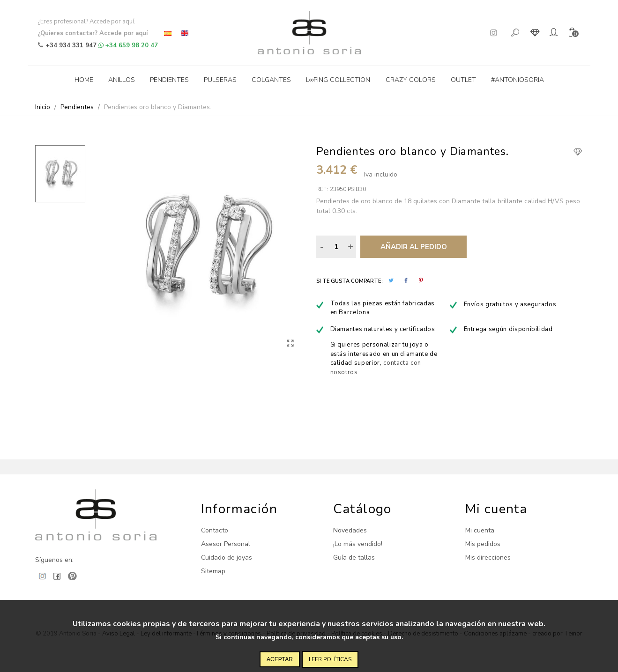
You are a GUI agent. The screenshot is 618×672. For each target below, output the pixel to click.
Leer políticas (330, 659)
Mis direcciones (488, 558)
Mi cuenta (480, 530)
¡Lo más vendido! (358, 544)
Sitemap (213, 571)
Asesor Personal (226, 544)
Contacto (215, 530)
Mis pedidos (483, 544)
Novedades (350, 530)
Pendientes (169, 80)
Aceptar (280, 659)
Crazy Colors (411, 80)
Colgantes (271, 80)
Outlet (463, 80)
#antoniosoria (517, 80)
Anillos (122, 80)
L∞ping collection (338, 80)
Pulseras (220, 80)
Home (84, 80)
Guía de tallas (354, 558)
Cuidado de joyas (227, 558)
